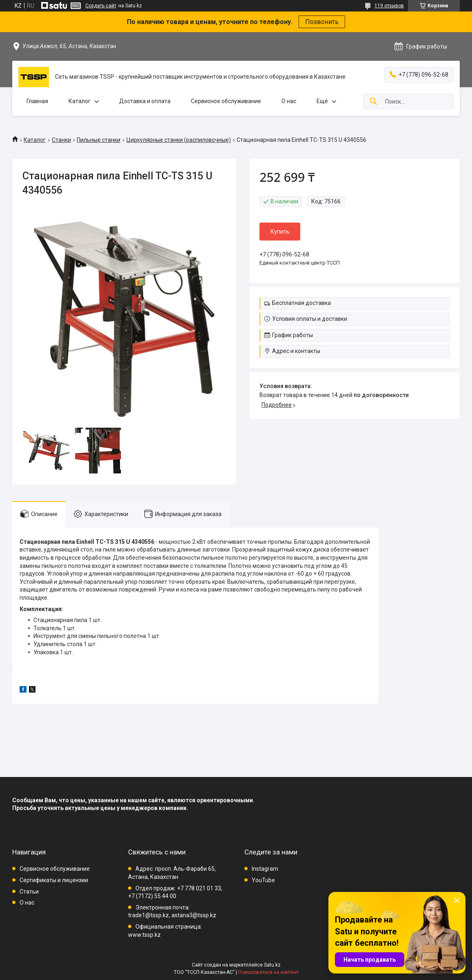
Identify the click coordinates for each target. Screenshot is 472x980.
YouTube (263, 880)
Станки (61, 140)
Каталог (80, 101)
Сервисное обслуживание (226, 101)
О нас (289, 101)
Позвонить (322, 22)
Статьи (29, 892)
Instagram (265, 869)
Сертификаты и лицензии (54, 880)
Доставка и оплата (145, 101)
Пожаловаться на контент (268, 972)
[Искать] (373, 102)
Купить (280, 232)
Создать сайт (101, 6)
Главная (37, 101)
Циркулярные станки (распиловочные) (179, 140)
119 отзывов (389, 6)
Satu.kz (272, 965)
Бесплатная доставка (301, 303)
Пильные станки (99, 140)
